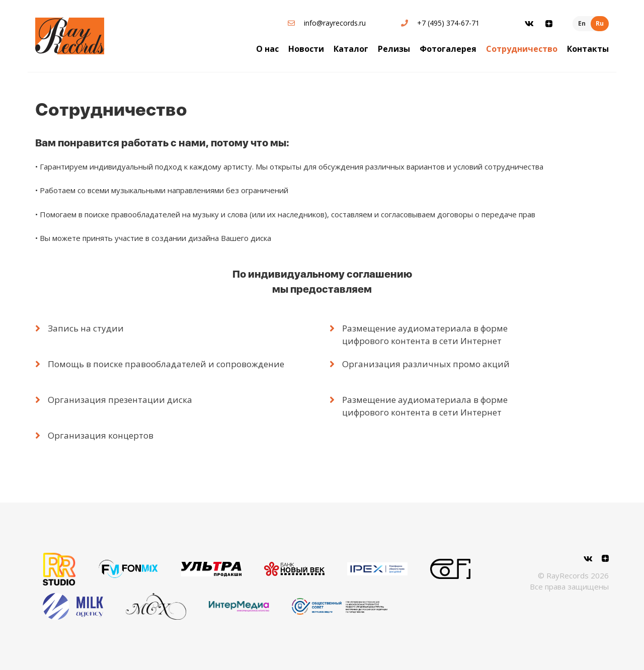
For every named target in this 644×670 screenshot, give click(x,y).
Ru (600, 23)
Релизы (394, 49)
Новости (306, 49)
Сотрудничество (522, 49)
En (582, 23)
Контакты (588, 49)
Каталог (351, 49)
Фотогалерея (448, 49)
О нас (267, 49)
